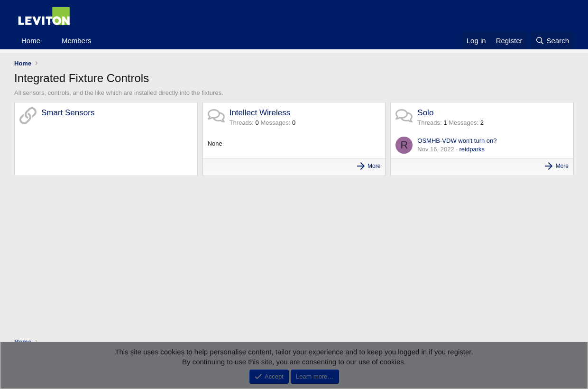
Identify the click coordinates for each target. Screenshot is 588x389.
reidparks (472, 149)
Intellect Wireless (260, 113)
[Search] (552, 41)
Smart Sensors (68, 113)
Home (31, 41)
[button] (48, 41)
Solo (425, 113)
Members (77, 41)
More (374, 166)
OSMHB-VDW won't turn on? (457, 141)
